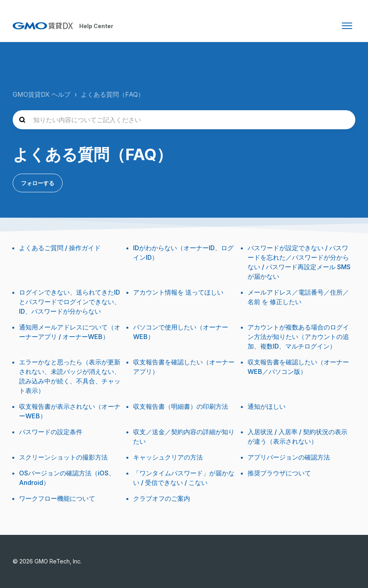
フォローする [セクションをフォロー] (38, 183)
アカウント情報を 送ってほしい (178, 292)
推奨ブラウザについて (279, 473)
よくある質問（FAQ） (112, 94)
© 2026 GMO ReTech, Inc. (47, 561)
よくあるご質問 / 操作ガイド (60, 248)
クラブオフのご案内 (162, 498)
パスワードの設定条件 (51, 432)
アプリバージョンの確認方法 (289, 457)
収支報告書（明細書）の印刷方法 (181, 406)
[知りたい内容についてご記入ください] (184, 120)
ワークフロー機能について (57, 498)
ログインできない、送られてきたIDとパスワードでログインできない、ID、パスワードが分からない (70, 302)
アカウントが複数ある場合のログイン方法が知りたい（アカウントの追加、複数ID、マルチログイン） (298, 337)
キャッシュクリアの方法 (168, 457)
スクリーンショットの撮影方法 (63, 457)
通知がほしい (267, 406)
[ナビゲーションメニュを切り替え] (347, 26)
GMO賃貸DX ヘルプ (42, 94)
